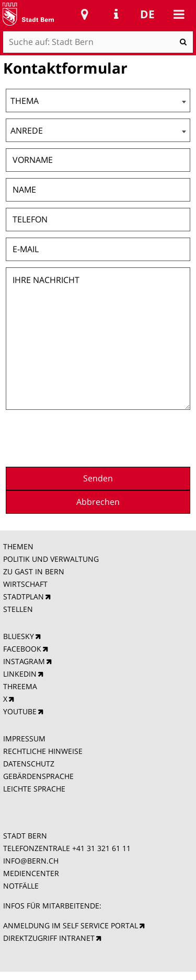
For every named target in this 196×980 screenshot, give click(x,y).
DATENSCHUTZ (29, 764)
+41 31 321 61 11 (101, 848)
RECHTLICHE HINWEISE (43, 751)
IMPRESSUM (24, 739)
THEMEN (18, 546)
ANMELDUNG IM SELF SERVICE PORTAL (71, 925)
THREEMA (20, 686)
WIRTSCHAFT (25, 584)
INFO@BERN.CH (31, 861)
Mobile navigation (179, 14)
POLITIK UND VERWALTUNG (51, 559)
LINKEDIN (20, 674)
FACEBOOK (22, 649)
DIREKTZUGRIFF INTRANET (49, 938)
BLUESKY (19, 636)
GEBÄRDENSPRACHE (38, 776)
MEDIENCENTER (31, 873)
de (147, 14)
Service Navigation (116, 14)
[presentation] (111, 437)
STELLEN (18, 609)
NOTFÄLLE (21, 886)
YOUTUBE (20, 711)
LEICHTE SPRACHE (34, 789)
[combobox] (98, 101)
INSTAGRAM (24, 661)
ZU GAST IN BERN (34, 571)
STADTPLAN (24, 597)
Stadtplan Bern (85, 14)
